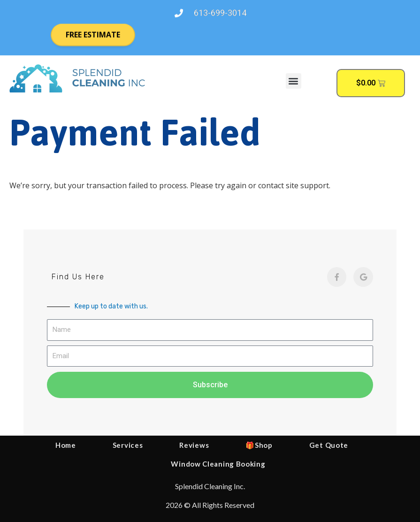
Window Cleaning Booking (218, 464)
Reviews (194, 445)
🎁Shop (259, 445)
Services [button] (128, 445)
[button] (294, 81)
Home (66, 445)
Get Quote (329, 445)
